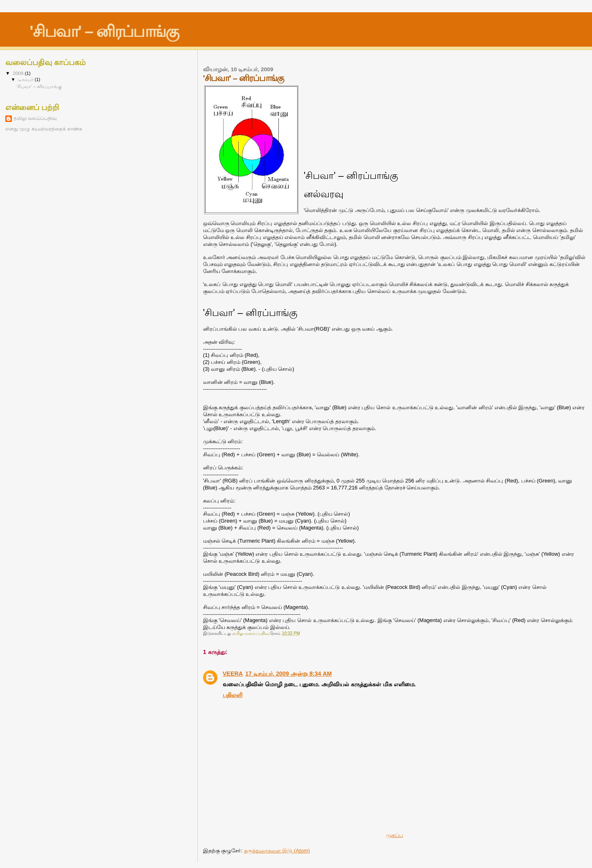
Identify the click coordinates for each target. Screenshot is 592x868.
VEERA (233, 674)
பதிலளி (233, 695)
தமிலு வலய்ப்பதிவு (35, 118)
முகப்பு (395, 835)
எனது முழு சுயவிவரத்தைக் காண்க (44, 129)
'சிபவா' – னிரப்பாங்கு (104, 31)
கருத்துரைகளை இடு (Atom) (277, 851)
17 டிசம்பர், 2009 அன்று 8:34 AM (288, 674)
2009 (19, 73)
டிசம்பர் (26, 79)
